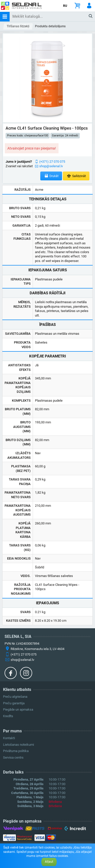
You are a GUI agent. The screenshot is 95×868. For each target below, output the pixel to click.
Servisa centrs (13, 757)
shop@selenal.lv (51, 166)
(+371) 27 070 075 (52, 162)
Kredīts (8, 716)
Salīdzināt (76, 176)
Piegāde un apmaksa (18, 709)
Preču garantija (14, 703)
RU (65, 6)
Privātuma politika (16, 751)
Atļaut (49, 862)
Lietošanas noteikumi (18, 745)
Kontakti (9, 738)
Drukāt (51, 176)
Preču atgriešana (15, 697)
